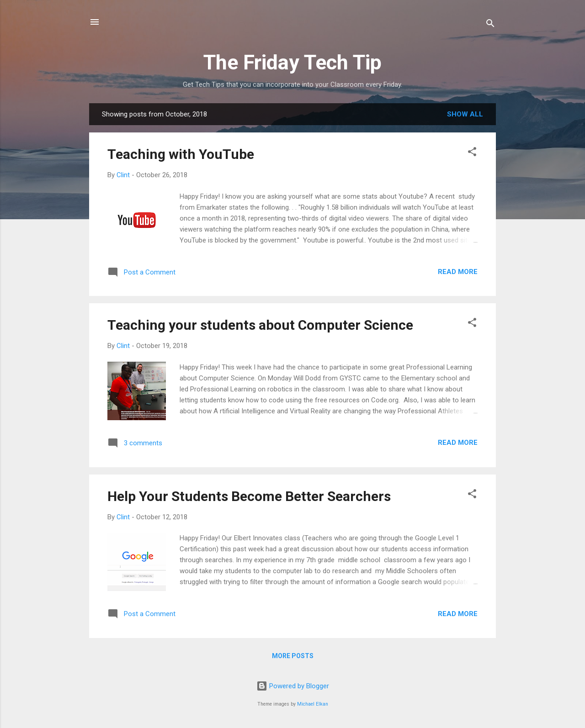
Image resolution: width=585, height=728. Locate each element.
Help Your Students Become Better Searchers (249, 496)
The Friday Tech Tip (292, 62)
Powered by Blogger (293, 686)
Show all (465, 114)
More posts (293, 656)
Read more (458, 272)
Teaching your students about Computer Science (260, 325)
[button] (472, 153)
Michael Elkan (313, 704)
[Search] (490, 25)
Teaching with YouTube (181, 154)
